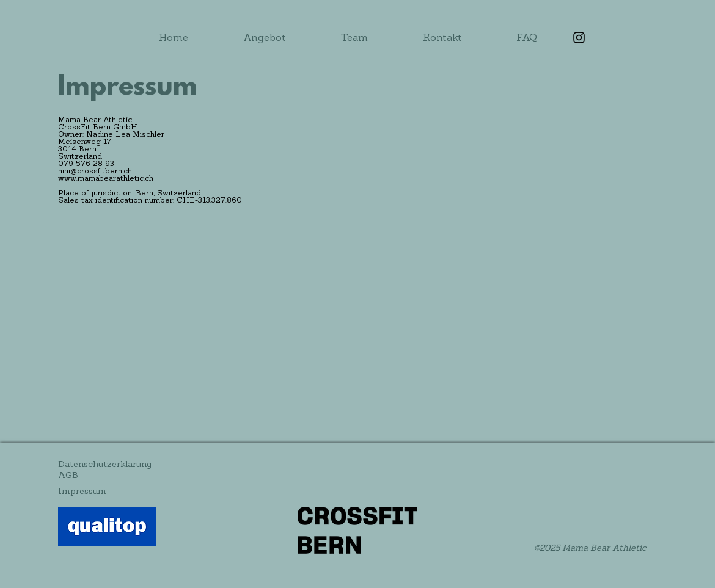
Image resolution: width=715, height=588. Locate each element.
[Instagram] (579, 38)
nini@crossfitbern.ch (95, 172)
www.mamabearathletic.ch (106, 179)
